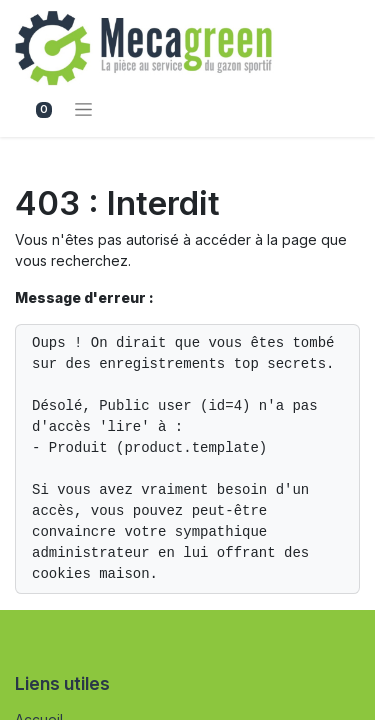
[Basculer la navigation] (83, 108)
